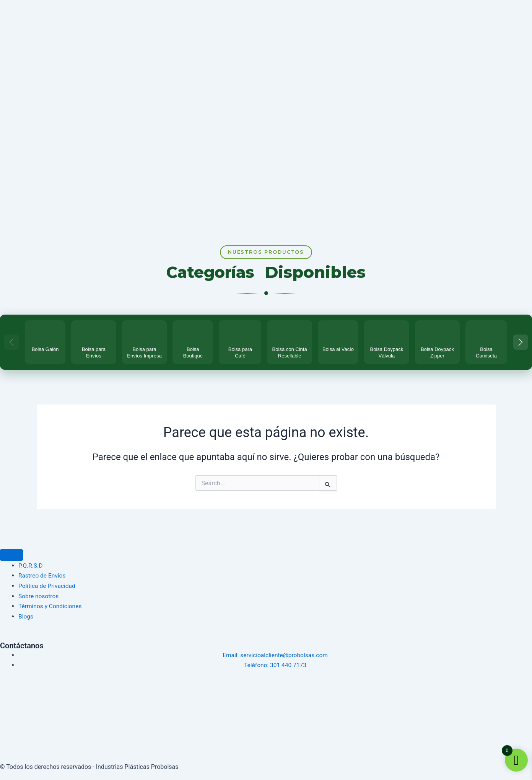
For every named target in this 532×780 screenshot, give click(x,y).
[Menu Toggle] (11, 556)
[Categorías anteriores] (11, 345)
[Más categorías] (521, 345)
